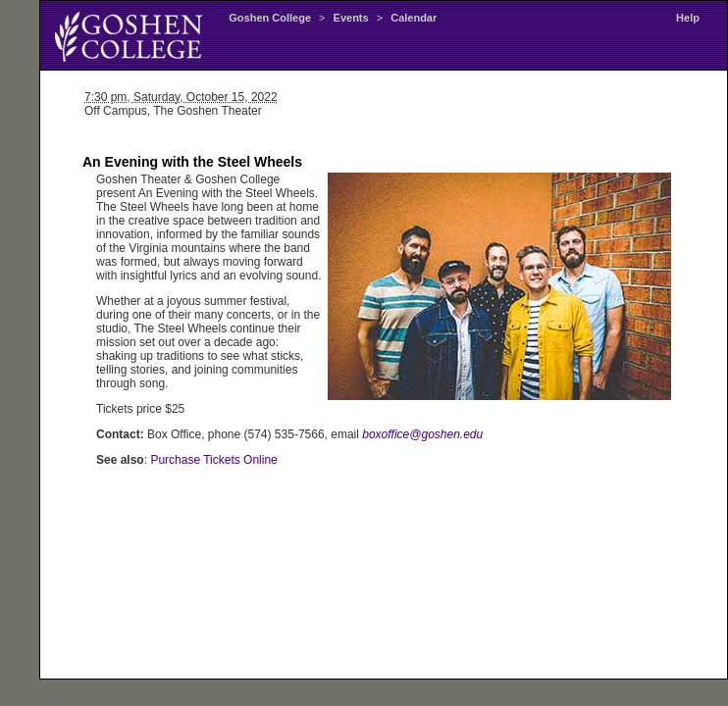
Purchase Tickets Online (213, 460)
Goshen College (270, 18)
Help (688, 18)
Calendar (414, 18)
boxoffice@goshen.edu (422, 434)
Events (351, 18)
